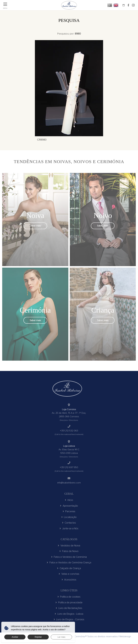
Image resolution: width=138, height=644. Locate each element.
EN (116, 5)
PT (110, 5)
